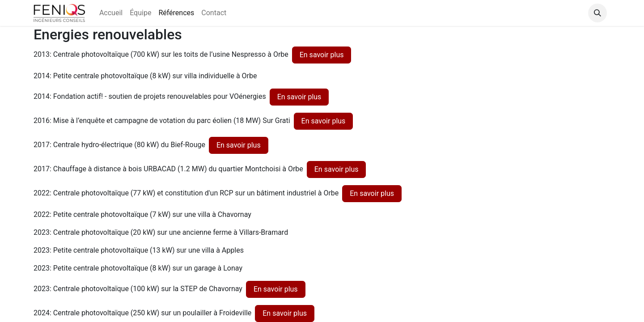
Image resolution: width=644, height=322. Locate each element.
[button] (597, 13)
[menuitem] (111, 13)
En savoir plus (322, 55)
